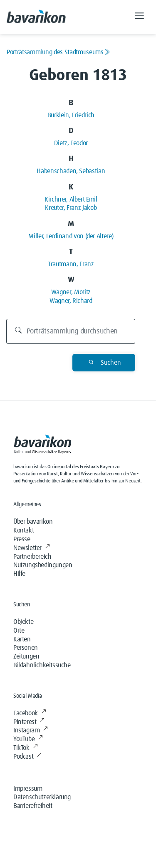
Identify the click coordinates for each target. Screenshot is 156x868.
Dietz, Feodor (71, 143)
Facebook (30, 713)
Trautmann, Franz (71, 264)
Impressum (28, 789)
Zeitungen (26, 656)
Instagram (31, 730)
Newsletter (32, 548)
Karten (22, 639)
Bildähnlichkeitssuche (42, 665)
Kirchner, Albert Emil (71, 199)
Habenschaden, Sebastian (71, 171)
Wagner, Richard (71, 301)
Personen (26, 648)
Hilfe (19, 574)
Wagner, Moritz (71, 292)
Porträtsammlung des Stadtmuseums (58, 52)
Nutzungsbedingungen (43, 565)
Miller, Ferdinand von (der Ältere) (71, 236)
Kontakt (24, 530)
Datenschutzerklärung (42, 797)
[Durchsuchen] (71, 331)
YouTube (28, 739)
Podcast (27, 757)
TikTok (25, 748)
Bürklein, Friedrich (71, 115)
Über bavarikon (33, 522)
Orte (19, 631)
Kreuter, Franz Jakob (71, 208)
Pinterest (29, 722)
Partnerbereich (32, 557)
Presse (22, 539)
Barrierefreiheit (33, 806)
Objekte (23, 622)
